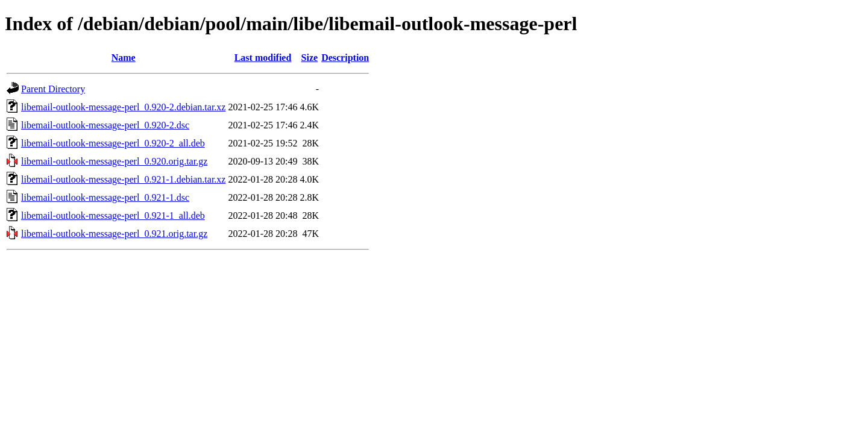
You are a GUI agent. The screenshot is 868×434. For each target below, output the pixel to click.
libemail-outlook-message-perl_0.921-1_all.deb (113, 215)
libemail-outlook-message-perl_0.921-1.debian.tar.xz (123, 179)
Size (310, 58)
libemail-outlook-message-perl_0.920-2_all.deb (113, 143)
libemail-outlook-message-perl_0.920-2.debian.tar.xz (123, 107)
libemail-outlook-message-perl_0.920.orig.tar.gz (114, 161)
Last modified (263, 58)
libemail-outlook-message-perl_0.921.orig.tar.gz (114, 234)
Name (124, 58)
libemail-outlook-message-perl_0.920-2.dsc (105, 125)
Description (345, 58)
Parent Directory (53, 89)
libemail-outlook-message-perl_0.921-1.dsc (105, 197)
